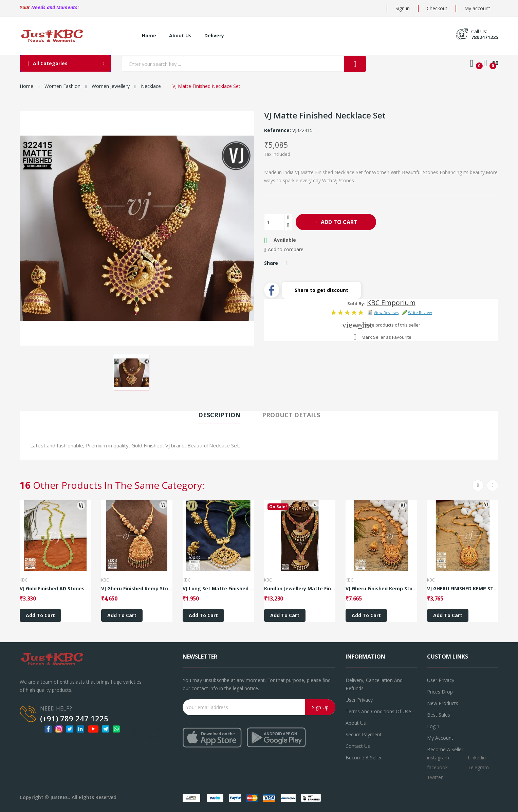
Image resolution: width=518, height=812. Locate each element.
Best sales (439, 715)
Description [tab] (219, 415)
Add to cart (338, 222)
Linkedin (477, 758)
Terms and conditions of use (378, 711)
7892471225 (485, 37)
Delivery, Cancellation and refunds (374, 684)
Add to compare (284, 250)
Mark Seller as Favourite (386, 337)
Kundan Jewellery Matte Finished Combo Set (300, 589)
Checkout (437, 8)
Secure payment (364, 734)
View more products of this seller (386, 325)
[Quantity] (274, 222)
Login (433, 726)
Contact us (358, 746)
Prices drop (440, 692)
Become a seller (364, 758)
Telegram (478, 767)
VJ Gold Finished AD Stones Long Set (55, 589)
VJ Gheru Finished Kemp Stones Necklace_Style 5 (137, 589)
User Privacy (359, 700)
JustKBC (60, 797)
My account (477, 8)
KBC (24, 580)
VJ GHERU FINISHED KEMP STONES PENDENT (463, 589)
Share (286, 263)
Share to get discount (321, 290)
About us (356, 723)
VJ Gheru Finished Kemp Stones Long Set (381, 589)
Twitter (435, 777)
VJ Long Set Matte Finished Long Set (218, 589)
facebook (437, 767)
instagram (438, 758)
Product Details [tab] (291, 415)
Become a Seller (445, 749)
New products (443, 703)
